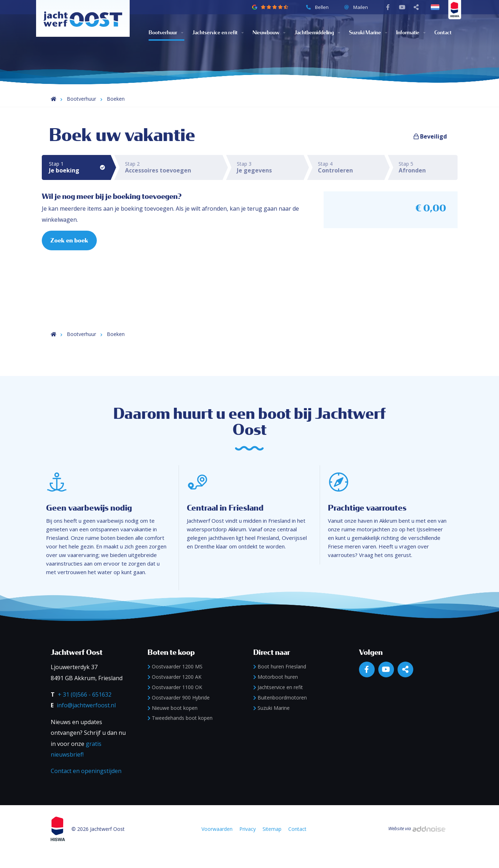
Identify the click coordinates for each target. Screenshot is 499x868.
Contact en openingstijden (86, 786)
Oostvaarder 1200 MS (175, 682)
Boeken (116, 99)
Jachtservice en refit (210, 29)
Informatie (406, 29)
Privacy (248, 844)
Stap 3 (270, 167)
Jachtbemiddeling (313, 29)
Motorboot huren (276, 692)
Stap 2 (174, 167)
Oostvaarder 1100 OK (175, 702)
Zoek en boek (70, 241)
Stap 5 (428, 167)
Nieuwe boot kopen (173, 723)
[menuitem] (171, 29)
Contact (441, 29)
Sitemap (272, 844)
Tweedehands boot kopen (180, 733)
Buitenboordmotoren (280, 713)
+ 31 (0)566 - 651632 (85, 709)
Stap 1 (80, 167)
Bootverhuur (163, 29)
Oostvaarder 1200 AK (174, 692)
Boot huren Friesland (280, 682)
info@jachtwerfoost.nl (86, 721)
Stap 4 (351, 167)
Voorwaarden (217, 844)
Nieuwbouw (265, 29)
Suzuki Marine (356, 29)
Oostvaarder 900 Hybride (179, 713)
